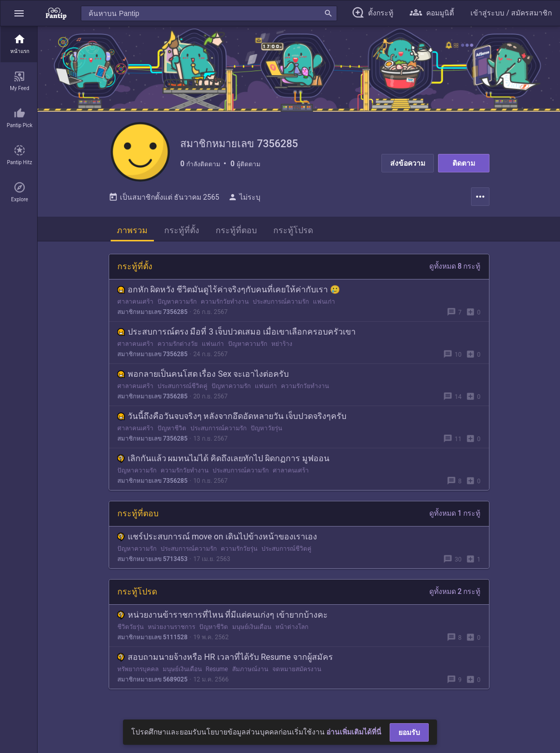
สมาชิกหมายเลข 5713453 (153, 561)
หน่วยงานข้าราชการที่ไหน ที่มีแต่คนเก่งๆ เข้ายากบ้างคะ (223, 617)
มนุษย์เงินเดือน (252, 629)
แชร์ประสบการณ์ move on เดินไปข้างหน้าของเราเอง (217, 539)
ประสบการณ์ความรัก (281, 304)
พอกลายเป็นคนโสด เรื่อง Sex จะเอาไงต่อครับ (203, 376)
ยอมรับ (409, 732)
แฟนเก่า (324, 304)
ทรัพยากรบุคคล (138, 671)
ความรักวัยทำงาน (225, 304)
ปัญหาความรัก (177, 304)
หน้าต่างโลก (292, 629)
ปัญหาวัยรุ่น (266, 430)
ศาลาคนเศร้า (135, 304)
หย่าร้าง (282, 346)
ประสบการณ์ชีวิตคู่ (182, 388)
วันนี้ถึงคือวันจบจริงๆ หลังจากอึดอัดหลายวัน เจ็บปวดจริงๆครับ (232, 418)
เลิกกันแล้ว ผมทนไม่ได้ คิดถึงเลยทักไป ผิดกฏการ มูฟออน (224, 460)
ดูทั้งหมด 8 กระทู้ (455, 268)
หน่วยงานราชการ (171, 629)
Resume (217, 671)
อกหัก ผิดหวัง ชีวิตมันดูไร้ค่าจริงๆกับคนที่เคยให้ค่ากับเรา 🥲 (229, 292)
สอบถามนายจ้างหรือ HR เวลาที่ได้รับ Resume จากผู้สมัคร (225, 659)
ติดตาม (464, 163)
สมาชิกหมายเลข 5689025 (153, 681)
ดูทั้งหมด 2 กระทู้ (455, 593)
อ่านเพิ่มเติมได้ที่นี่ (354, 732)
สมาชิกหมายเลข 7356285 (153, 314)
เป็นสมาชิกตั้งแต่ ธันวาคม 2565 (164, 199)
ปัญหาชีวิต (172, 430)
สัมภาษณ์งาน (250, 671)
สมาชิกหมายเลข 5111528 (153, 639)
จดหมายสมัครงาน (297, 671)
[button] (19, 13)
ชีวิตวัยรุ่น (130, 629)
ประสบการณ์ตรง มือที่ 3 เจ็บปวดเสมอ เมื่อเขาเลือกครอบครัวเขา (237, 334)
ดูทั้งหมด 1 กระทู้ (455, 515)
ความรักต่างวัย (178, 346)
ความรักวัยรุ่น (239, 551)
